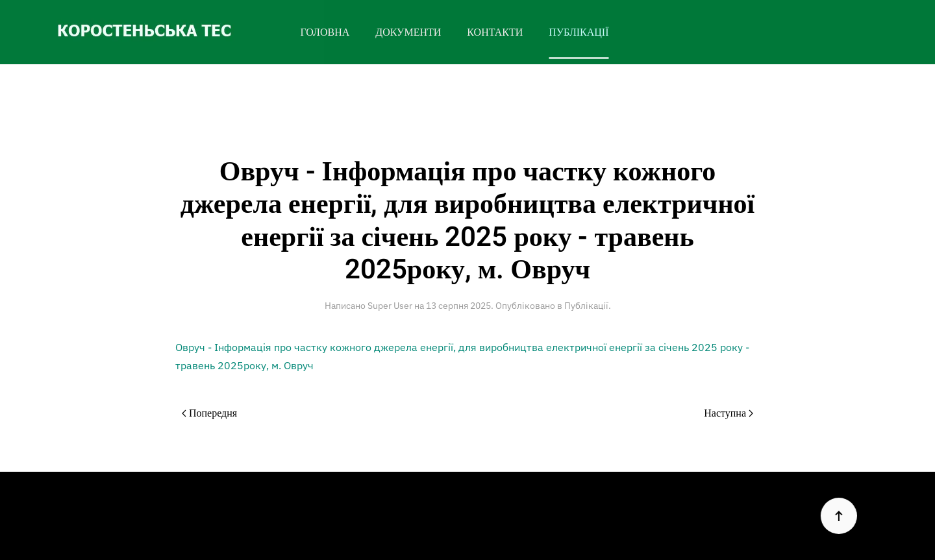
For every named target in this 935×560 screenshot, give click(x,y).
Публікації (586, 306)
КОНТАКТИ (495, 32)
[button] (838, 516)
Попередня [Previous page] (209, 413)
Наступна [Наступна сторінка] (729, 413)
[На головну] (162, 32)
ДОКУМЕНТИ (408, 32)
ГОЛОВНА (325, 32)
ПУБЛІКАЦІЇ (579, 32)
